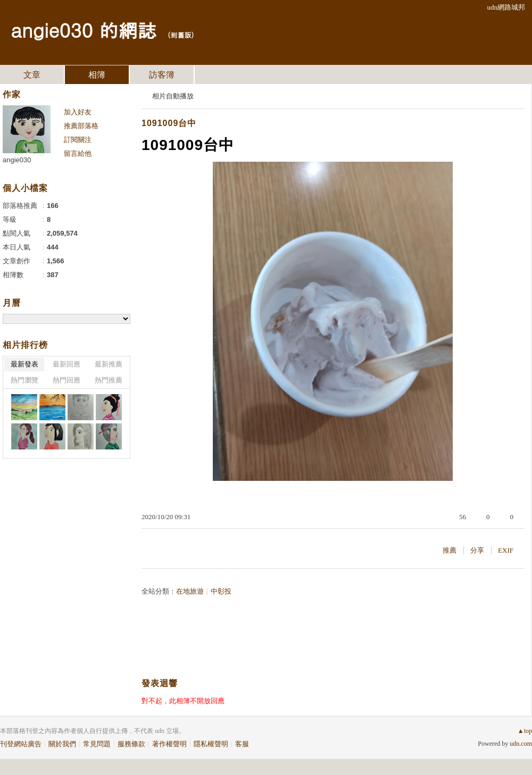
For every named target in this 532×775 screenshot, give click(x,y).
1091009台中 (169, 123)
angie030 (17, 160)
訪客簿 (162, 75)
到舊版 (181, 35)
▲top (525, 731)
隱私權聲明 (211, 744)
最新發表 (24, 364)
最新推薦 (109, 364)
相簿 (97, 75)
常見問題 (97, 744)
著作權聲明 (169, 744)
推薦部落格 (81, 126)
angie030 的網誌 (84, 30)
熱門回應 (66, 380)
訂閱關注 (78, 140)
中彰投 (221, 591)
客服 (242, 744)
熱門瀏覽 (24, 380)
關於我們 (62, 744)
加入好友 (78, 112)
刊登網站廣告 (21, 744)
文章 (32, 75)
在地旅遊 (190, 591)
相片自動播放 (173, 96)
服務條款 (131, 744)
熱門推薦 (109, 380)
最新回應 (66, 364)
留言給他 (78, 153)
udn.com (521, 744)
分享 (477, 550)
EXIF (506, 550)
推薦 (450, 550)
